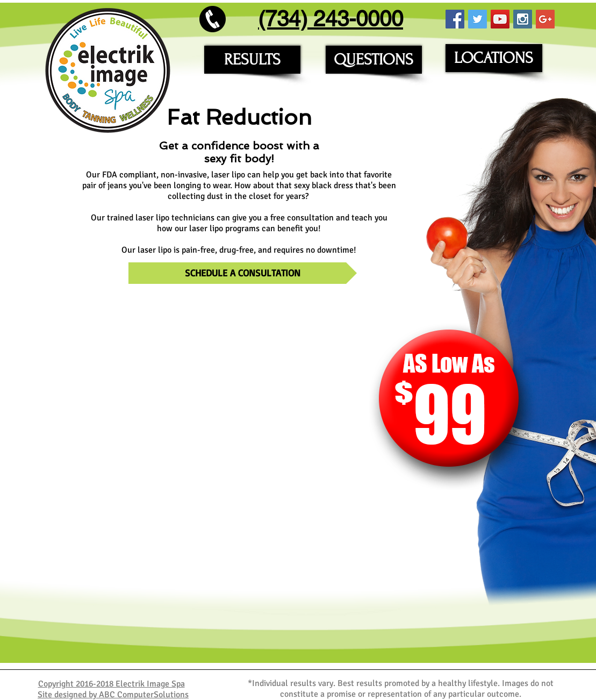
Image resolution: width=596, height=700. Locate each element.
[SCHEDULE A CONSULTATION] (243, 273)
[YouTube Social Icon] (500, 19)
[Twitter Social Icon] (477, 19)
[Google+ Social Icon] (545, 19)
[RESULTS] (252, 60)
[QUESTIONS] (374, 60)
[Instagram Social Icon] (523, 19)
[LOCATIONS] (494, 58)
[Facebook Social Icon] (455, 19)
